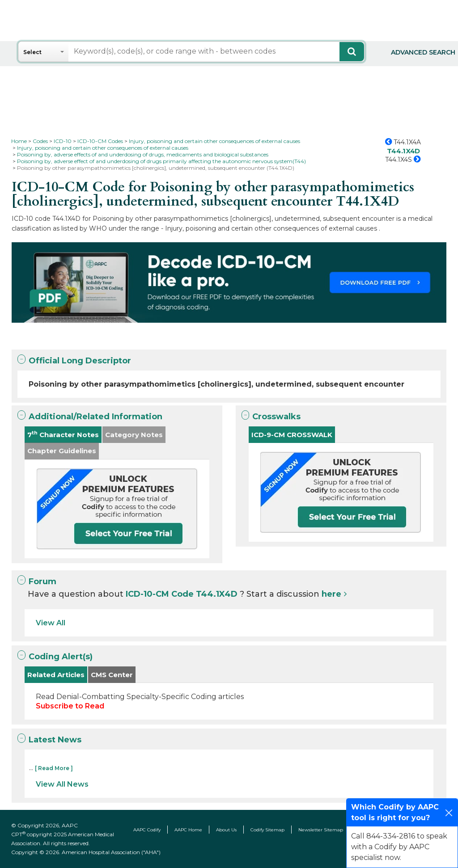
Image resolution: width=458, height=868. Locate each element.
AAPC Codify (147, 830)
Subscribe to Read (70, 706)
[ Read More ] (54, 768)
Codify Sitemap (267, 830)
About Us (226, 830)
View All (51, 623)
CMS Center (112, 675)
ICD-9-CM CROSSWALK (292, 435)
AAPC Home (188, 830)
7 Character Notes (63, 434)
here (331, 594)
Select (32, 52)
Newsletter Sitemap (321, 830)
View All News (62, 784)
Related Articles (56, 675)
